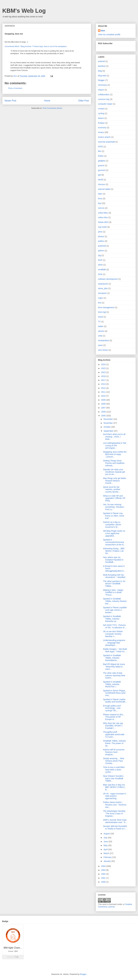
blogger (101, 80)
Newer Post (10, 101)
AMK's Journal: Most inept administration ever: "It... (115, 821)
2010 (104, 396)
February (108, 857)
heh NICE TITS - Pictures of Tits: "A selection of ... (115, 626)
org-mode (102, 227)
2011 (104, 392)
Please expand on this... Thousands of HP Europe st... (114, 717)
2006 (104, 412)
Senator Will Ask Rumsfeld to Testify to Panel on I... (115, 827)
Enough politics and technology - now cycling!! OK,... (112, 708)
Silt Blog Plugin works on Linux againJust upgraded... (114, 533)
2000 (104, 882)
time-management (106, 307)
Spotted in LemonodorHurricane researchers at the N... (114, 542)
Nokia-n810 (103, 222)
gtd (99, 175)
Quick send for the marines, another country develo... (112, 489)
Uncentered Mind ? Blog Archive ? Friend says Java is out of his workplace (36, 46)
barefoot (102, 66)
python (101, 251)
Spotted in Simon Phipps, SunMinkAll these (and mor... (114, 693)
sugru (101, 298)
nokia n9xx (103, 217)
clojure (101, 90)
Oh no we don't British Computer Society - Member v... (113, 634)
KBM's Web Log (24, 11)
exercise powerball (106, 142)
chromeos (102, 85)
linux (100, 199)
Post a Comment (15, 88)
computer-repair (105, 104)
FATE (100, 147)
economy (102, 128)
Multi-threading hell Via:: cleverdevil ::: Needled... (115, 576)
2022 (104, 372)
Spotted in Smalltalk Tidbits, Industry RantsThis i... (112, 684)
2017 (104, 380)
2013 (104, 384)
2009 (104, 400)
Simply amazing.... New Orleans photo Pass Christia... (114, 761)
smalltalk (102, 269)
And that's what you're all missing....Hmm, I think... (114, 437)
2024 (104, 364)
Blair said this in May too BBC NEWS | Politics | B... (114, 787)
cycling (101, 113)
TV (99, 322)
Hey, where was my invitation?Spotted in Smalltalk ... (113, 560)
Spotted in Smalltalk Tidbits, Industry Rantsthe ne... (112, 619)
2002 (104, 874)
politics (101, 241)
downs (101, 118)
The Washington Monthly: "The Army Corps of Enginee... (114, 814)
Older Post (84, 101)
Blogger (83, 974)
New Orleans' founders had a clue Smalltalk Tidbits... (113, 778)
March (107, 853)
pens (100, 232)
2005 (104, 416)
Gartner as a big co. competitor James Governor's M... (112, 525)
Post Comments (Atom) (52, 108)
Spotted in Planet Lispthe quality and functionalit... (115, 701)
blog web (102, 76)
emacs (101, 132)
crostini (101, 109)
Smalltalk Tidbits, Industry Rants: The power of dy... (114, 743)
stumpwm (102, 293)
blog (100, 71)
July (106, 838)
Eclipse (101, 123)
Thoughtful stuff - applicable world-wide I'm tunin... (114, 734)
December (108, 419)
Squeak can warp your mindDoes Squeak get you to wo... (114, 472)
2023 (104, 368)
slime (100, 265)
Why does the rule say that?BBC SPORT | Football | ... (113, 726)
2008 (104, 404)
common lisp (104, 99)
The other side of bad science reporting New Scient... (114, 675)
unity (100, 336)
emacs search (104, 137)
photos (101, 236)
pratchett (102, 246)
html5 (100, 180)
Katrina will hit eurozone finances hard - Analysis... (114, 752)
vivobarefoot (103, 340)
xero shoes (103, 350)
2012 (104, 388)
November (108, 423)
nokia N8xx (103, 213)
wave (100, 345)
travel (100, 317)
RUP (100, 260)
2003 (104, 870)
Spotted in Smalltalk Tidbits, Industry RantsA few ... (115, 601)
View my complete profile (109, 34)
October (107, 427)
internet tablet (104, 189)
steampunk (103, 284)
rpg (99, 255)
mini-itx (101, 208)
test (100, 303)
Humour (102, 184)
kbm (103, 31)
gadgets (102, 161)
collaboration (104, 94)
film (100, 151)
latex (100, 194)
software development (108, 279)
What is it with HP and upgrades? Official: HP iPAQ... (114, 498)
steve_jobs (103, 288)
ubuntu (101, 331)
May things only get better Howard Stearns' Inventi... (115, 481)
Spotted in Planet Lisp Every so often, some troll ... (114, 516)
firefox (101, 156)
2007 (104, 408)
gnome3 (102, 170)
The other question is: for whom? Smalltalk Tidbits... (114, 584)
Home (47, 101)
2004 (104, 866)
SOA (100, 274)
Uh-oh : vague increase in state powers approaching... (115, 796)
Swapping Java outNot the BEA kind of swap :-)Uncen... (115, 454)
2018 (104, 376)
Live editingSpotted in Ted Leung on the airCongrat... (115, 445)
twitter (101, 326)
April (106, 849)
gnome (101, 165)
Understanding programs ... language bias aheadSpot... (114, 643)
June (106, 842)
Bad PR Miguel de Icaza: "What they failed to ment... (114, 667)
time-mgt (102, 312)
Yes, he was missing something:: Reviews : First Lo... (114, 507)
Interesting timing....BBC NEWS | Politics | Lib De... (114, 551)
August (107, 834)
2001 (104, 878)
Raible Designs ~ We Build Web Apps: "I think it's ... (115, 650)
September (109, 431)
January (107, 861)
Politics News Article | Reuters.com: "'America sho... (115, 805)
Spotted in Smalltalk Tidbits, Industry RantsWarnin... (112, 658)
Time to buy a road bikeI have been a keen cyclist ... (114, 770)
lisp (100, 203)
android (101, 61)
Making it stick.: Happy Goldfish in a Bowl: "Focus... (113, 593)
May (106, 845)
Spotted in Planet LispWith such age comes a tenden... (115, 610)
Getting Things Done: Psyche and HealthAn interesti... (114, 463)
